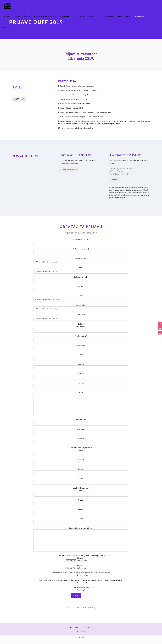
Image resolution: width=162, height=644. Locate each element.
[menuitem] (79, 638)
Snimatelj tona (81, 422)
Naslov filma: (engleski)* (81, 251)
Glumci (81, 404)
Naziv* (81, 453)
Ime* (81, 493)
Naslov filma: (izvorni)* (81, 242)
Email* (81, 357)
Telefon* (81, 472)
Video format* (81, 317)
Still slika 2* (81, 567)
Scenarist (81, 367)
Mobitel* (81, 512)
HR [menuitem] (83, 638)
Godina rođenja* (81, 338)
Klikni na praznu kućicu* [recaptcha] (81, 589)
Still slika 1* (81, 560)
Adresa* (81, 462)
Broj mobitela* (81, 348)
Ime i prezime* (81, 329)
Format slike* (81, 308)
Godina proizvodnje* (81, 279)
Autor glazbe (81, 431)
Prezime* (81, 502)
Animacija (81, 441)
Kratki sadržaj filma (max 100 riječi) (81, 539)
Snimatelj (81, 376)
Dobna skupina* (81, 261)
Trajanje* (81, 289)
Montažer (81, 385)
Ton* (81, 298)
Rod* (81, 270)
